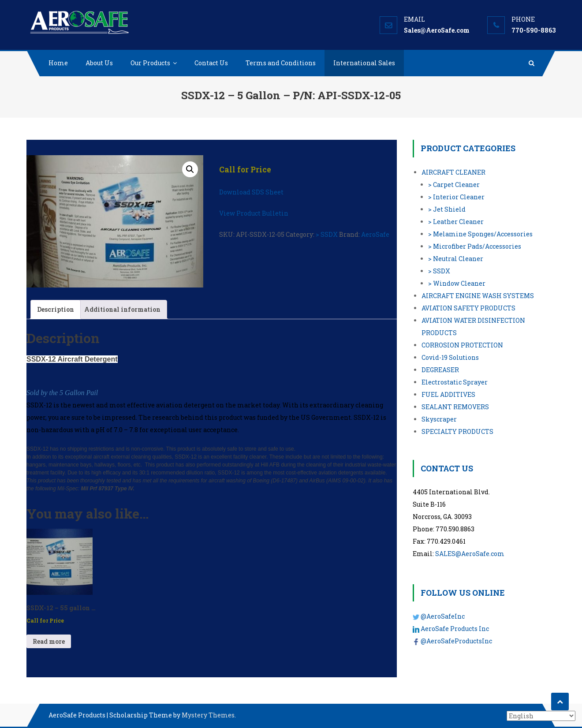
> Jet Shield (447, 209)
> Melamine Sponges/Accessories (480, 234)
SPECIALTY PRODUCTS (457, 431)
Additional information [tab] (122, 309)
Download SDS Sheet (251, 192)
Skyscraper (439, 419)
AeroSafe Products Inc (455, 629)
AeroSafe (375, 234)
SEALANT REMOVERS (455, 407)
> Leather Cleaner (456, 222)
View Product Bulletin (254, 213)
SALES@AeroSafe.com (470, 554)
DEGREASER (440, 370)
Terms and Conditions (281, 63)
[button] (190, 169)
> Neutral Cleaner (456, 259)
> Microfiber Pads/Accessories (475, 246)
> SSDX (327, 234)
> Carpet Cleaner (454, 185)
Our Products (150, 63)
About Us (99, 63)
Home (58, 63)
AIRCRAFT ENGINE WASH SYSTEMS (478, 296)
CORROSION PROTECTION (462, 345)
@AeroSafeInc (443, 616)
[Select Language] (541, 716)
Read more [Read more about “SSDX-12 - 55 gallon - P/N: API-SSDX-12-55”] (49, 641)
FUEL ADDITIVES (448, 394)
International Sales (364, 63)
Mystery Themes (208, 715)
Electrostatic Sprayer (455, 382)
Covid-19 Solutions (450, 357)
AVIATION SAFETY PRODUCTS (468, 308)
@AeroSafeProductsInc (456, 641)
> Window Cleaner (457, 283)
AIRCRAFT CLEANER (453, 172)
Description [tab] (56, 309)
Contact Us (211, 63)
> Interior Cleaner (456, 197)
